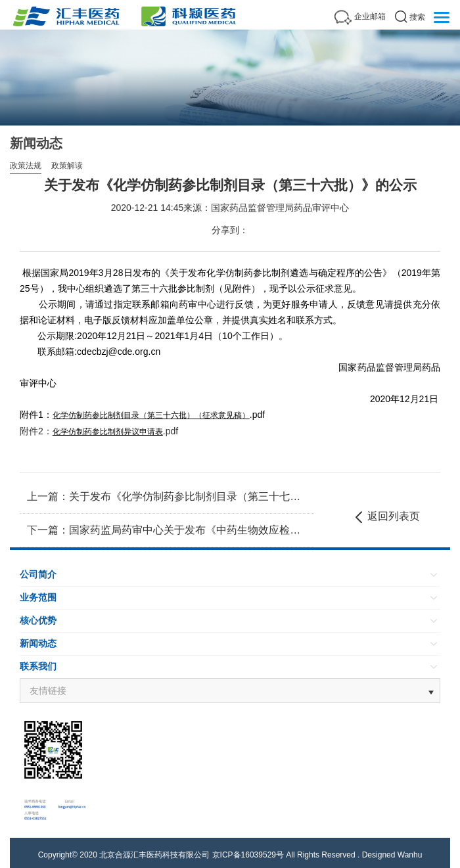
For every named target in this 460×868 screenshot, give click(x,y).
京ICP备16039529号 (248, 855)
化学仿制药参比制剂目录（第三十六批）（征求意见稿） (151, 415)
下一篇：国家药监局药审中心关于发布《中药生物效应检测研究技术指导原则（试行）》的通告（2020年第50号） (167, 530)
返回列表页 (386, 517)
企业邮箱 (370, 16)
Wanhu (410, 855)
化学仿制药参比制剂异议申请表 (108, 432)
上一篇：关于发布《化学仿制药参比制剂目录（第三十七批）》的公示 (167, 496)
